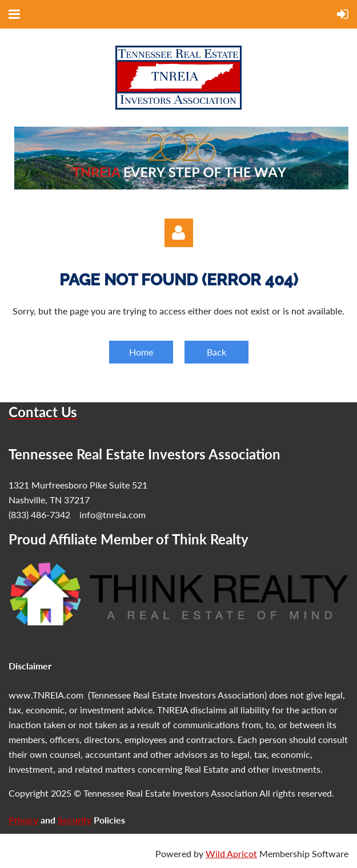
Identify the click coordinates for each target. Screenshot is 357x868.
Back (216, 352)
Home (141, 352)
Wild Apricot (231, 853)
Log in (179, 233)
